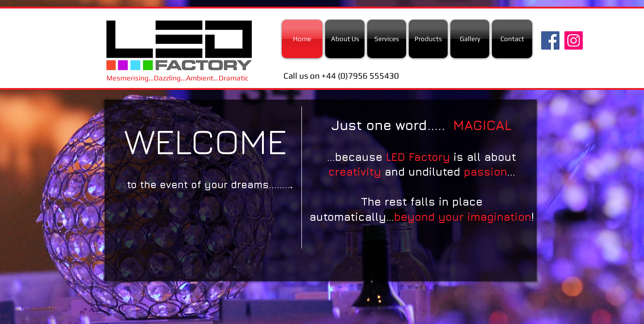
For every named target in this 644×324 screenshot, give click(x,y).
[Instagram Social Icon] (574, 40)
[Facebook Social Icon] (550, 40)
